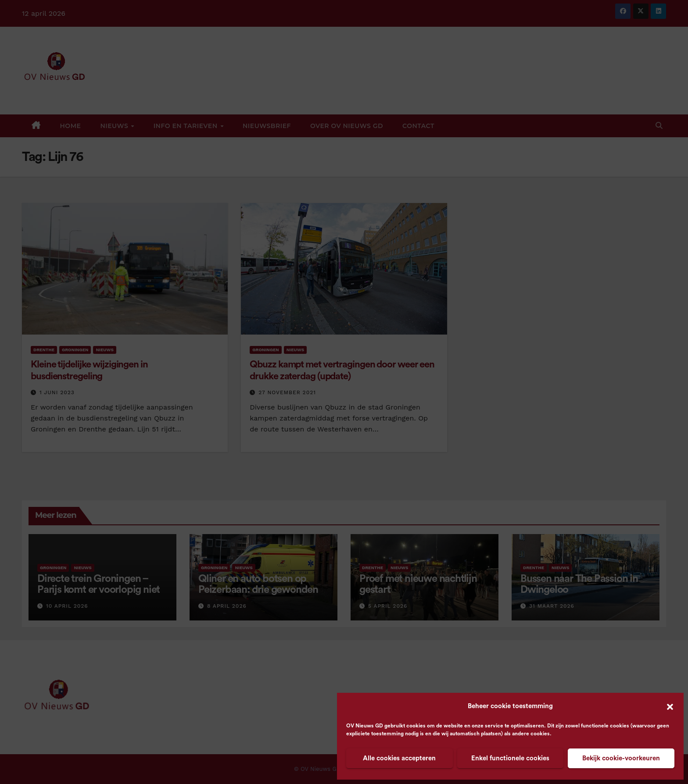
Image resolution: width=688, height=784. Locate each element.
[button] (670, 706)
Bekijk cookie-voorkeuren (621, 758)
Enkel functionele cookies (510, 758)
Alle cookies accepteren (399, 758)
